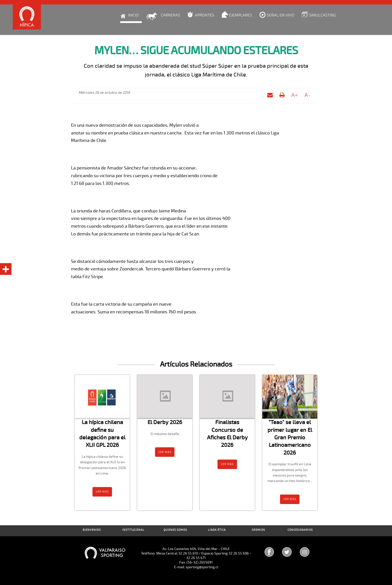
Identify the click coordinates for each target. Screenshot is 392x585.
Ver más (102, 492)
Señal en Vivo (280, 15)
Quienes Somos (175, 530)
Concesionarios (300, 530)
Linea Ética (217, 530)
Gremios (258, 530)
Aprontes (204, 15)
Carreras (170, 15)
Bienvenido (92, 530)
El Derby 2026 (165, 422)
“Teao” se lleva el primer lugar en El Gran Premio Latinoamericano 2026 (290, 437)
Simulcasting (322, 15)
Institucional (133, 530)
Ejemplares (240, 15)
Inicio (133, 15)
